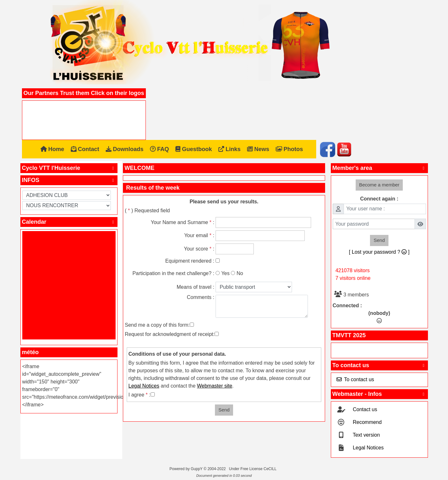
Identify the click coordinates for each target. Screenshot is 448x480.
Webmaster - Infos (379, 394)
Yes (225, 273)
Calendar (69, 222)
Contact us (364, 409)
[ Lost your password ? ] (379, 252)
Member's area (379, 168)
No (240, 273)
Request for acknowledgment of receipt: (170, 334)
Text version (366, 435)
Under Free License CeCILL (253, 469)
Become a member (379, 185)
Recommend (367, 422)
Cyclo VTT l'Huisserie (69, 168)
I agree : (139, 395)
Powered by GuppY (186, 469)
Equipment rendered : (190, 261)
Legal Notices (368, 448)
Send (224, 410)
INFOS (69, 180)
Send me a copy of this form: (157, 325)
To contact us (379, 365)
